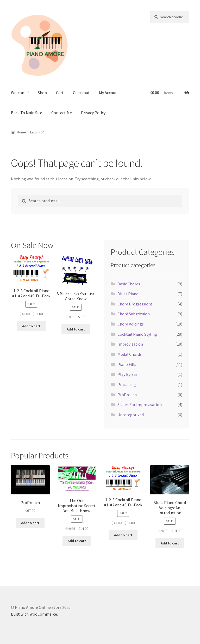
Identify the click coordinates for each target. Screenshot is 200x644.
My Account (109, 93)
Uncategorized (131, 415)
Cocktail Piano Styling (137, 334)
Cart (60, 93)
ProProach (127, 395)
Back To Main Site (27, 113)
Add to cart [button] (31, 326)
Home (21, 132)
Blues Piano (128, 294)
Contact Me (62, 113)
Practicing (127, 384)
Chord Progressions (135, 304)
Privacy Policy (93, 113)
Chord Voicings (131, 324)
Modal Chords (130, 354)
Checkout (81, 93)
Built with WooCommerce (34, 614)
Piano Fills (127, 364)
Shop (42, 93)
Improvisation (130, 344)
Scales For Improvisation (140, 404)
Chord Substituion (134, 314)
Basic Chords (129, 284)
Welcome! (20, 93)
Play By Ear (127, 374)
